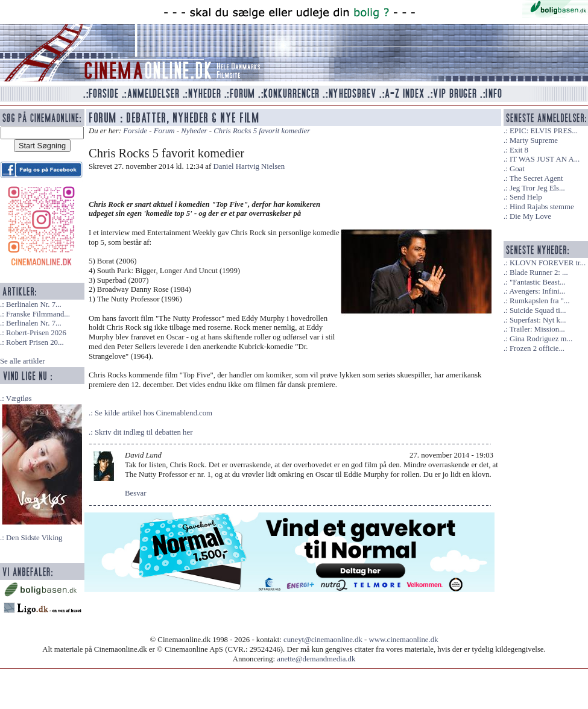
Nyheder (194, 131)
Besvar (136, 493)
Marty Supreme (534, 140)
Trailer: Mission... (537, 329)
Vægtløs (19, 399)
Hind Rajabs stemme (542, 207)
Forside (135, 131)
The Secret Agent (536, 178)
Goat (517, 169)
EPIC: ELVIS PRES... (544, 131)
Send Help (526, 197)
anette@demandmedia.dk (316, 659)
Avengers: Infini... (537, 291)
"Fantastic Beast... (538, 282)
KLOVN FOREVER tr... (548, 263)
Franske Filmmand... (38, 314)
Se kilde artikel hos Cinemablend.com (153, 413)
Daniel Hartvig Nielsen (249, 166)
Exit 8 (519, 150)
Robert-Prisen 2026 (36, 333)
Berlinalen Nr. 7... (34, 304)
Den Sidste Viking (34, 538)
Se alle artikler (23, 361)
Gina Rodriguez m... (541, 339)
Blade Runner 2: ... (539, 273)
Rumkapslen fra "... (539, 301)
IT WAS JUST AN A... (545, 159)
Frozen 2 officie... (537, 348)
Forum (164, 131)
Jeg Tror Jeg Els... (537, 188)
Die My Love (530, 216)
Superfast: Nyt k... (538, 320)
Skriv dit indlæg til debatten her (144, 432)
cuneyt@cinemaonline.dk (323, 640)
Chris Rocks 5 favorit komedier (262, 131)
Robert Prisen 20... (35, 342)
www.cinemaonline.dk (404, 640)
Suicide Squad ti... (538, 310)
